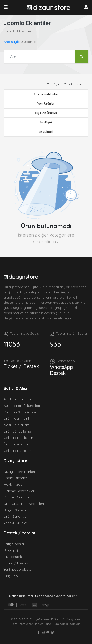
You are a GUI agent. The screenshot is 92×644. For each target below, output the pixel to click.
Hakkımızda (13, 484)
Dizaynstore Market (19, 472)
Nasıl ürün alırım (17, 425)
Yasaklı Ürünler (15, 523)
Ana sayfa (12, 42)
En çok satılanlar (46, 94)
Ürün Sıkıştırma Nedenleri (24, 504)
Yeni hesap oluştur (18, 569)
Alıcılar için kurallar (19, 399)
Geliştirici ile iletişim (19, 438)
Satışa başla (14, 544)
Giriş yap (11, 576)
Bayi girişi (11, 550)
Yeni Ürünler (46, 104)
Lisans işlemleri (16, 478)
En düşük (46, 122)
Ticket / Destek (21, 366)
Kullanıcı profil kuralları (22, 406)
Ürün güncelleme (17, 431)
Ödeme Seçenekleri (19, 491)
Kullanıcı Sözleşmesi (20, 412)
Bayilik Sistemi (15, 510)
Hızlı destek (13, 557)
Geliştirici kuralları (18, 451)
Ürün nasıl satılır (16, 444)
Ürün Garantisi (15, 516)
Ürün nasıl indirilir (17, 418)
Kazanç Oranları (17, 497)
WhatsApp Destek (61, 370)
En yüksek (46, 132)
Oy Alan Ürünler (46, 113)
